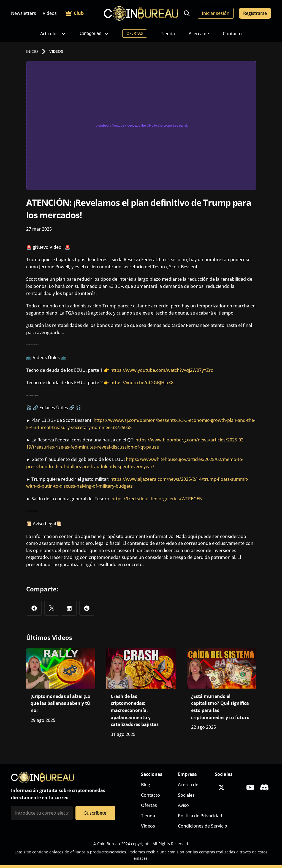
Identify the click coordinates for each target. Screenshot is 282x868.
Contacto (232, 34)
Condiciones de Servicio (203, 826)
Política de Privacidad (200, 816)
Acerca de (199, 34)
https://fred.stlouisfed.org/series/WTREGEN (157, 499)
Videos (50, 13)
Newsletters (24, 13)
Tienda (168, 34)
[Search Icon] (187, 13)
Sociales (186, 795)
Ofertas (149, 805)
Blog (146, 785)
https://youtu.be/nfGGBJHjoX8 (142, 383)
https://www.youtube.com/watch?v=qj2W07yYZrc (162, 370)
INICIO (32, 51)
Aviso (183, 805)
